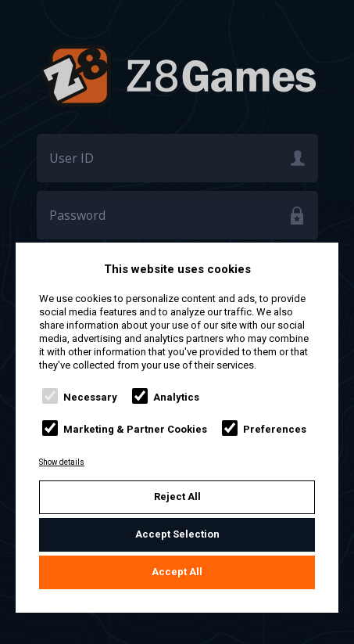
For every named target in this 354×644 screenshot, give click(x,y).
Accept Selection (177, 534)
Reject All (177, 496)
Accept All (177, 572)
